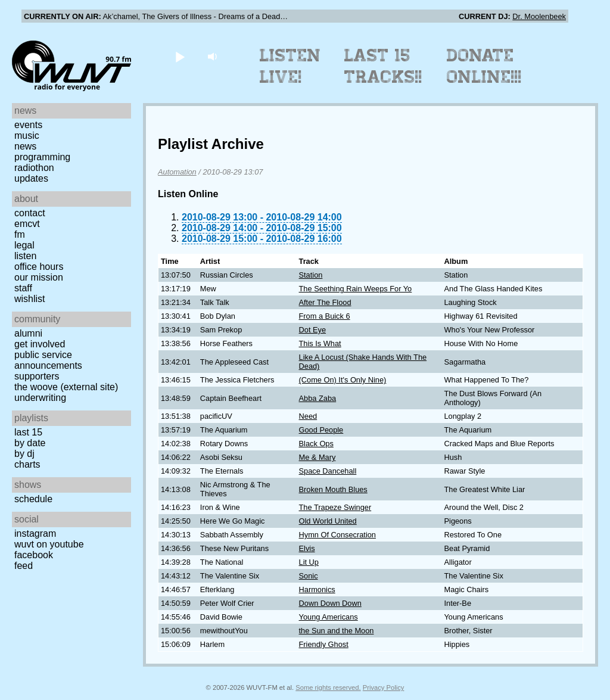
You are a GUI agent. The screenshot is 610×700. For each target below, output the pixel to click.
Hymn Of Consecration (337, 535)
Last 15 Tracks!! (383, 66)
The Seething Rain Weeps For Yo (356, 289)
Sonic (309, 576)
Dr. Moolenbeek (539, 16)
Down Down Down (330, 603)
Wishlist (30, 299)
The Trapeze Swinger (335, 507)
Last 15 (28, 432)
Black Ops (316, 444)
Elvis (307, 548)
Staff (23, 288)
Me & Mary (318, 457)
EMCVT (27, 224)
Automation (177, 172)
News (25, 146)
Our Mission (39, 277)
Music (27, 136)
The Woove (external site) (66, 387)
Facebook (34, 555)
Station (311, 275)
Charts (27, 464)
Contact (30, 213)
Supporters (37, 376)
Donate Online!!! (484, 66)
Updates (31, 178)
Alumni (28, 333)
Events (28, 125)
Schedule (33, 499)
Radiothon (34, 168)
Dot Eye (313, 330)
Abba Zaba (318, 398)
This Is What (320, 343)
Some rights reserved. (328, 687)
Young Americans (329, 617)
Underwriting (40, 398)
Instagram (35, 533)
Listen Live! (290, 66)
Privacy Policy (384, 687)
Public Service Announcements (48, 360)
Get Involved (40, 344)
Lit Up (309, 562)
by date (30, 443)
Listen (25, 256)
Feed (24, 566)
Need (308, 416)
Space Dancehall (328, 471)
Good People (321, 430)
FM (20, 234)
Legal (24, 245)
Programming (42, 157)
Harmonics (317, 589)
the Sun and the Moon (337, 631)
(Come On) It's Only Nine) (343, 380)
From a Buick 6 (325, 316)
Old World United (328, 521)
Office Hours (39, 267)
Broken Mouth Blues (333, 489)
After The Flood (325, 302)
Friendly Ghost (324, 644)
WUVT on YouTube (49, 544)
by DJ (24, 454)
